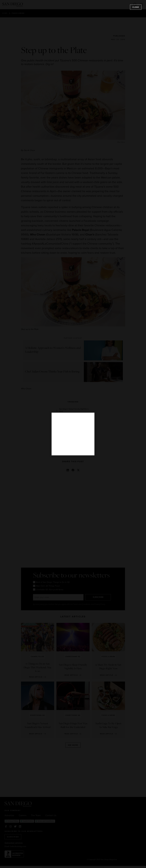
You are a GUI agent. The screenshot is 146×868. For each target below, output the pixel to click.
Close (136, 7)
